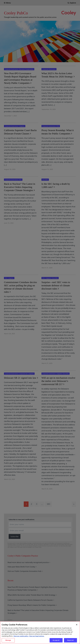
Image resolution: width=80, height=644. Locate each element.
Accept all (56, 640)
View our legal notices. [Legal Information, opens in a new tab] (37, 636)
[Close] (77, 625)
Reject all (70, 640)
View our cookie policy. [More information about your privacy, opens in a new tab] (21, 636)
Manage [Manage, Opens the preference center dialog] (8, 640)
